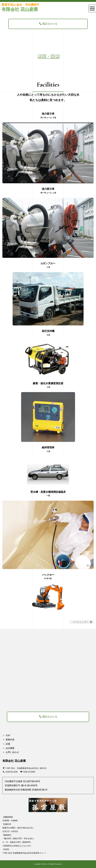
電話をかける (48, 24)
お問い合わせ (12, 752)
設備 (8, 744)
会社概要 (10, 748)
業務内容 (10, 740)
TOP (8, 735)
